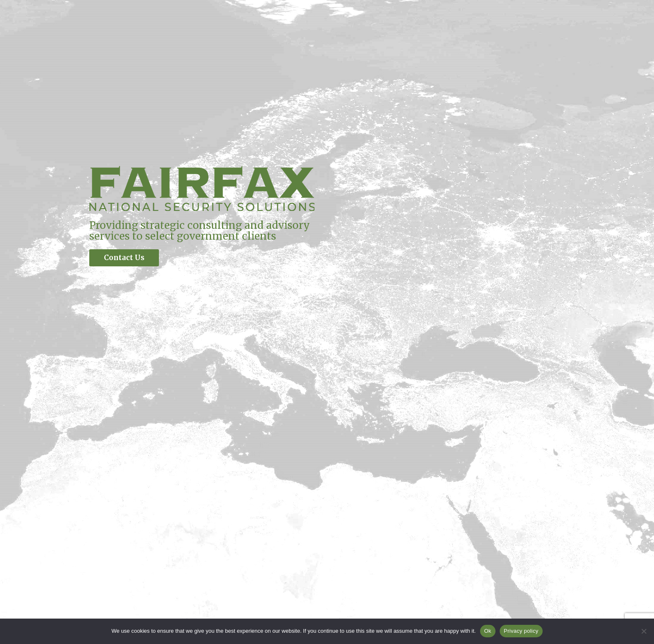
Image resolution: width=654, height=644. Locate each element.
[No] (644, 631)
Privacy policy (521, 631)
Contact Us (124, 258)
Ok (488, 631)
